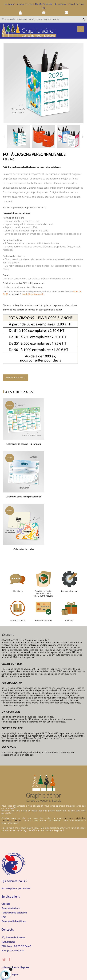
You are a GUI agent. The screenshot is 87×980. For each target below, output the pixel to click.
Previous (4, 137)
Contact (6, 847)
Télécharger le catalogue (14, 856)
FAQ (4, 860)
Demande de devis (16, 378)
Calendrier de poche (22, 492)
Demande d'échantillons (14, 864)
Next (83, 137)
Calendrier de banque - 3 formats (22, 442)
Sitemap (42, 961)
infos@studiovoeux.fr (13, 894)
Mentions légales (10, 918)
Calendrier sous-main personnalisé (65, 442)
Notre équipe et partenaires (16, 831)
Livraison (30, 961)
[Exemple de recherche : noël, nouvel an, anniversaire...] (31, 19)
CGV (4, 922)
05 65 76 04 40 (44, 4)
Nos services (8, 931)
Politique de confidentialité (16, 926)
